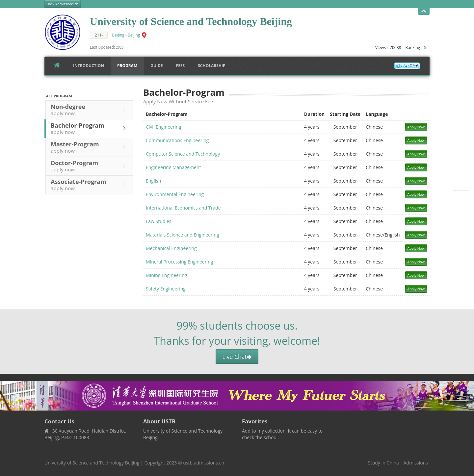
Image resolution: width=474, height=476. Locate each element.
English (153, 181)
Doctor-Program (90, 166)
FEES (181, 66)
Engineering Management (173, 167)
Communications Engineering (177, 140)
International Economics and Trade (183, 208)
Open (424, 11)
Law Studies (158, 221)
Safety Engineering (166, 289)
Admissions (416, 463)
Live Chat (237, 357)
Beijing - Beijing (126, 35)
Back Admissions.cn (63, 4)
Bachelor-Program (90, 128)
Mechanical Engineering (171, 248)
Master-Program (90, 147)
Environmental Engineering (175, 194)
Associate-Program (90, 185)
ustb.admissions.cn (204, 463)
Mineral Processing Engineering (179, 262)
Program (127, 66)
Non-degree (90, 110)
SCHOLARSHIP (211, 66)
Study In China (383, 463)
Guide (157, 66)
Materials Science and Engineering (183, 235)
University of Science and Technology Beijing (92, 463)
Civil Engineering (163, 127)
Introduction (89, 66)
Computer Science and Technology (183, 154)
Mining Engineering (166, 275)
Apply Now (416, 127)
